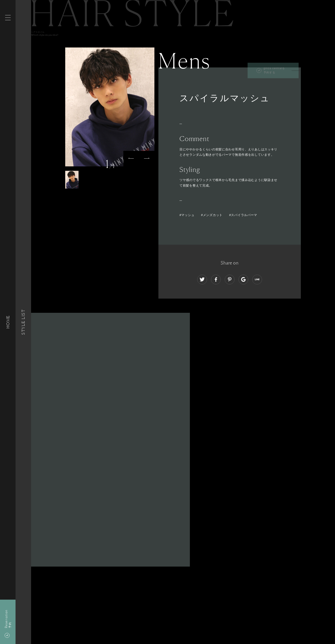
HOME (8, 322)
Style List (23, 322)
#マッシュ (187, 215)
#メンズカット (212, 215)
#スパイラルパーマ (243, 215)
